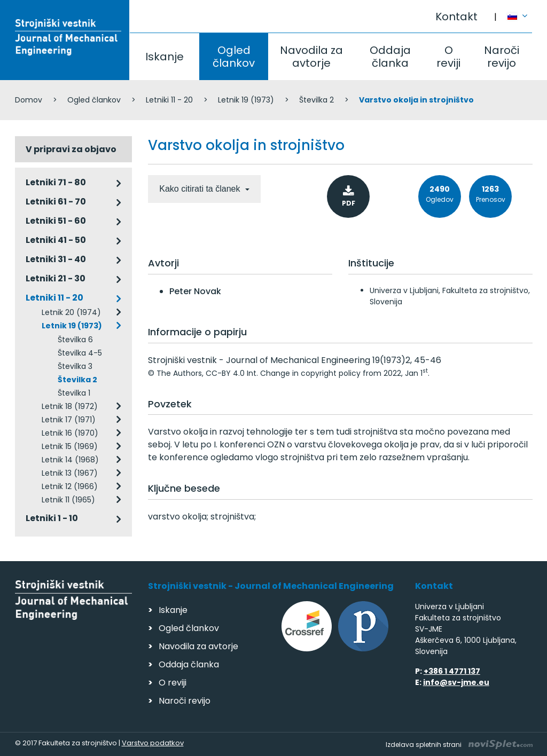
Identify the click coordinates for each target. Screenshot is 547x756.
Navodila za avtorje (311, 57)
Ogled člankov (234, 57)
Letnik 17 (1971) (69, 420)
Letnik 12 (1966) (70, 486)
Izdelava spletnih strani (459, 745)
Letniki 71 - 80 (56, 182)
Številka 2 (317, 100)
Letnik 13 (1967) (70, 473)
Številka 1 (74, 393)
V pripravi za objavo (71, 149)
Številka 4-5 (80, 353)
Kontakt (456, 17)
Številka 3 (75, 366)
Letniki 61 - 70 (56, 202)
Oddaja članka (390, 57)
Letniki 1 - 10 (52, 518)
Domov (29, 100)
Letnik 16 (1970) (70, 433)
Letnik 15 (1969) (70, 446)
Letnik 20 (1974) (71, 312)
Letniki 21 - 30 (56, 278)
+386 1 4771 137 (452, 671)
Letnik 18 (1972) (70, 406)
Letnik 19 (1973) (246, 100)
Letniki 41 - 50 (56, 240)
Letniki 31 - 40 (56, 259)
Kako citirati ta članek (201, 189)
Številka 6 (75, 340)
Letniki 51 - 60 (56, 221)
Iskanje (165, 57)
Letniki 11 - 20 (169, 100)
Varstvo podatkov (153, 743)
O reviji (448, 57)
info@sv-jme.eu (456, 682)
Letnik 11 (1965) (68, 500)
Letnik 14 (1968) (70, 460)
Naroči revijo (502, 57)
